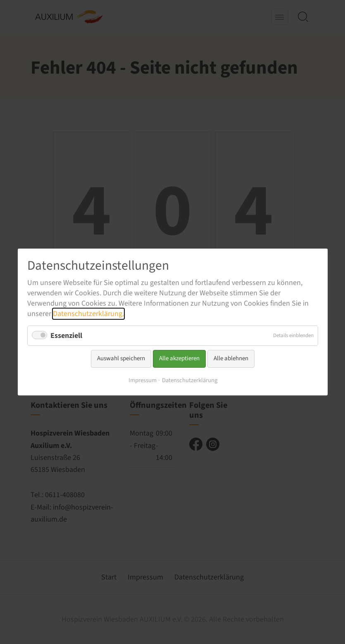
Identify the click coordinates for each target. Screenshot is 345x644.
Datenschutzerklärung (189, 380)
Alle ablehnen (231, 358)
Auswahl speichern (121, 358)
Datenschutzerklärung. (88, 314)
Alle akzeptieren (179, 358)
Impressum (142, 380)
